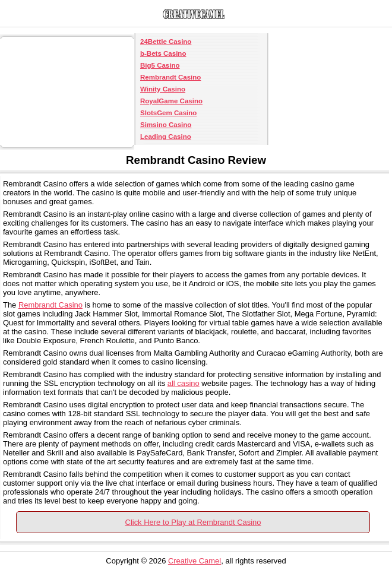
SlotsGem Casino (168, 113)
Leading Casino (166, 137)
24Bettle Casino (166, 42)
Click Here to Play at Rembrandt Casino (193, 522)
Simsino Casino (166, 125)
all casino (184, 383)
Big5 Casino (160, 65)
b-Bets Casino (163, 53)
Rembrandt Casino (170, 77)
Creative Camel (195, 561)
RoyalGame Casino (171, 101)
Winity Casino (163, 89)
